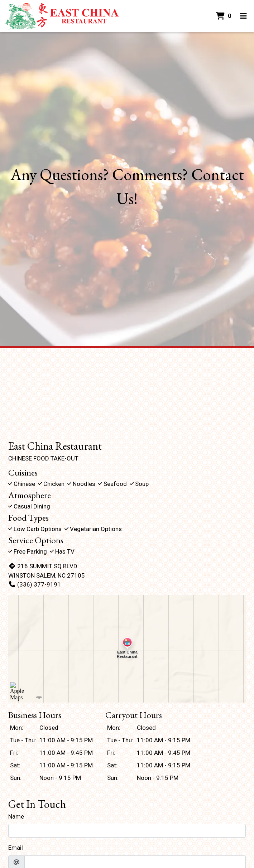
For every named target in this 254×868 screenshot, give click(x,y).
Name (16, 816)
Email (16, 848)
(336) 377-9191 (35, 584)
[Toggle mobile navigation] (243, 16)
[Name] (127, 831)
